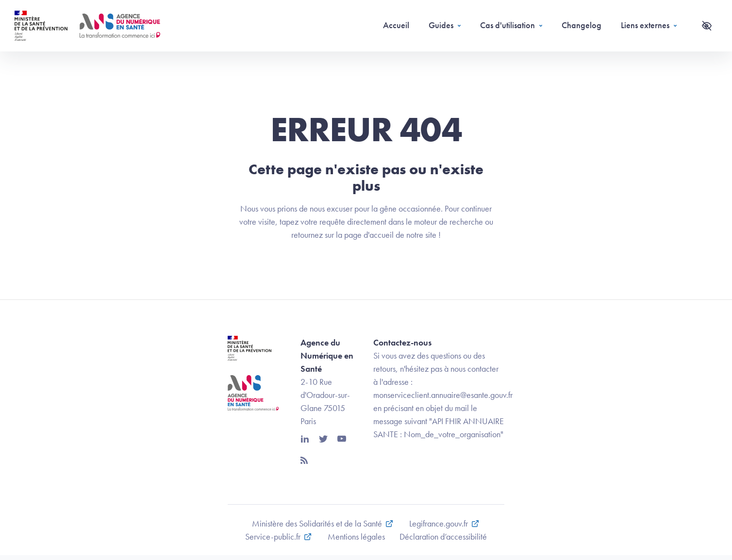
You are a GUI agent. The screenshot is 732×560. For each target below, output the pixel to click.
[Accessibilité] (707, 26)
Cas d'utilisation (507, 25)
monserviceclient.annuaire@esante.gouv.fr (443, 395)
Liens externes (645, 25)
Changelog (582, 25)
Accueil (396, 25)
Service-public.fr (273, 536)
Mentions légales (356, 536)
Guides (441, 25)
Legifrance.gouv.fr (439, 523)
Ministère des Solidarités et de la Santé (317, 523)
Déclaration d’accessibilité (443, 536)
